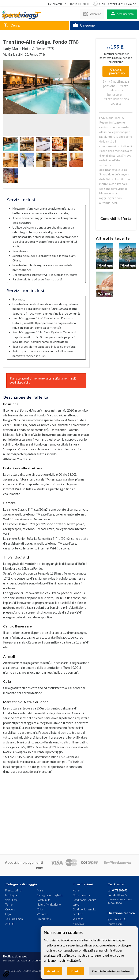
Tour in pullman (14, 919)
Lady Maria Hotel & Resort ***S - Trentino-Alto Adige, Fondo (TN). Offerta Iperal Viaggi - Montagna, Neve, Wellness (21, 14)
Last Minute (44, 900)
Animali (10, 923)
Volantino (92, 13)
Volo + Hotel (12, 900)
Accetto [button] (53, 971)
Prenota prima (13, 890)
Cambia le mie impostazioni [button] (111, 971)
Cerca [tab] (12, 26)
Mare (40, 890)
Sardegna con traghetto (50, 895)
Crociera (10, 909)
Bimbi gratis (44, 919)
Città (40, 909)
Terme (9, 905)
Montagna (11, 895)
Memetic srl (9, 960)
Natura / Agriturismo (49, 905)
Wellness (42, 914)
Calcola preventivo (117, 71)
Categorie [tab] (84, 26)
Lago (8, 914)
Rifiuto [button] (76, 971)
